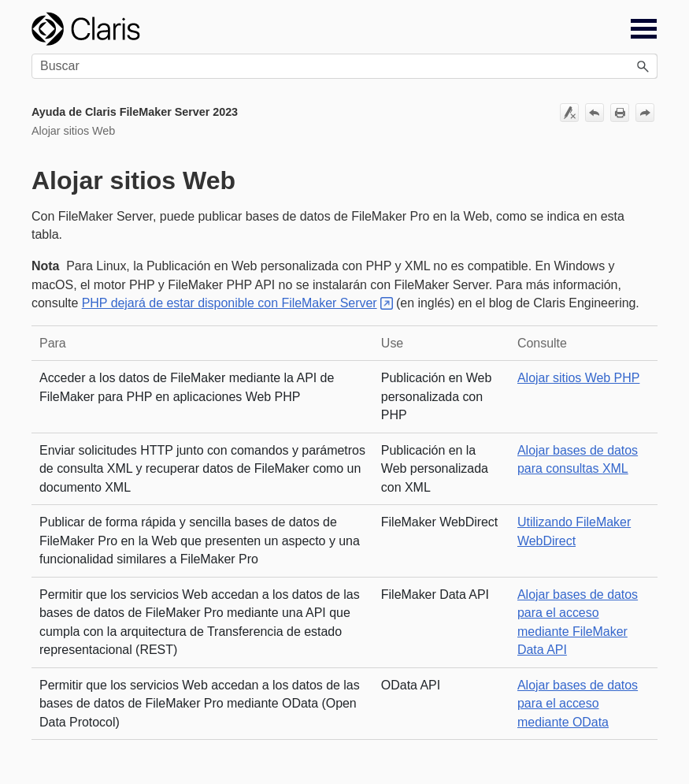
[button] (643, 66)
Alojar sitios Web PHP (578, 378)
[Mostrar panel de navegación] (643, 29)
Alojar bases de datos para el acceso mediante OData (578, 704)
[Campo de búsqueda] (344, 66)
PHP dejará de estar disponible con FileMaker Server (230, 303)
